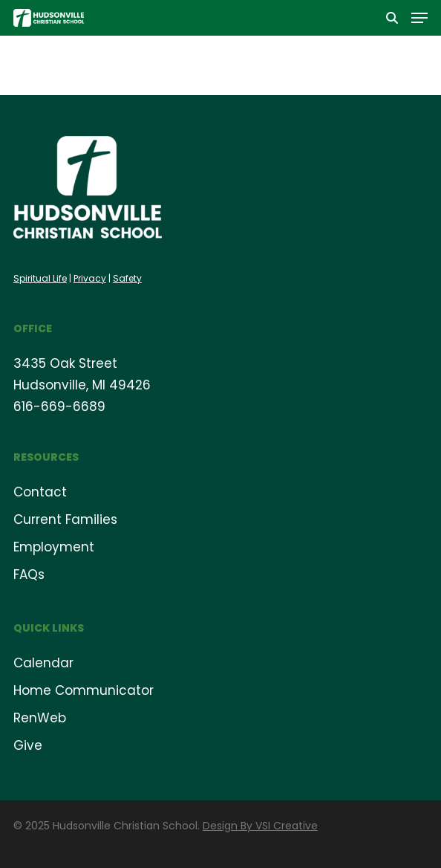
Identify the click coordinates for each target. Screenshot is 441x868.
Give (28, 745)
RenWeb (40, 718)
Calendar (43, 663)
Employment (54, 547)
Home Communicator (84, 690)
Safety (127, 278)
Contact (40, 492)
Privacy (90, 278)
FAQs (29, 574)
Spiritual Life (40, 278)
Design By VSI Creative (260, 826)
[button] (419, 18)
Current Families (65, 519)
